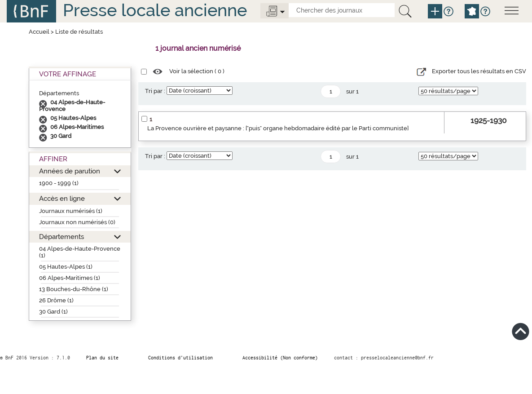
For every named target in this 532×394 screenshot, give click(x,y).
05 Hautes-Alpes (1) (66, 267)
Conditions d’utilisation (180, 358)
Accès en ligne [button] (62, 198)
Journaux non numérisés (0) (77, 222)
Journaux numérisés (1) (71, 211)
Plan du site (102, 358)
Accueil (39, 32)
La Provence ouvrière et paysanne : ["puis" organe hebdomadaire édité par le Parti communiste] (278, 128)
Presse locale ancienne (155, 10)
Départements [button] (62, 237)
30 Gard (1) (53, 312)
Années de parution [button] (70, 171)
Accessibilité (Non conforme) (280, 358)
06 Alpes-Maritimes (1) (70, 278)
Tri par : (155, 91)
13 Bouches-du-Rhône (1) (74, 289)
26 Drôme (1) (56, 300)
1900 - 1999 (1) (59, 183)
